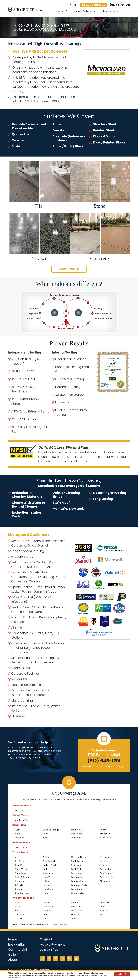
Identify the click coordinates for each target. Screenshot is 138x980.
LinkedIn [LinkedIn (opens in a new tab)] (69, 958)
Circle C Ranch (22, 877)
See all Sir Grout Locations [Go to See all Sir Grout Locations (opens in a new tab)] (56, 925)
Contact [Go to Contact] (125, 11)
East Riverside (49, 861)
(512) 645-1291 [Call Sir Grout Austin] (120, 5)
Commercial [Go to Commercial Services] (73, 11)
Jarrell (46, 919)
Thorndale (104, 903)
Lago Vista (48, 877)
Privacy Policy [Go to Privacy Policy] (89, 973)
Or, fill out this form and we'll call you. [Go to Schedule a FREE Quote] (104, 767)
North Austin (77, 861)
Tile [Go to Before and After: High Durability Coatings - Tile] (39, 206)
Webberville (105, 869)
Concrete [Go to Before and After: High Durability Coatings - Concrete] (99, 258)
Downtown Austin (23, 893)
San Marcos (77, 838)
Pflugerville (76, 865)
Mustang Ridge (78, 857)
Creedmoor (20, 881)
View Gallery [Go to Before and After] (69, 269)
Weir (102, 915)
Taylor (74, 919)
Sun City (75, 915)
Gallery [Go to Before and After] (87, 11)
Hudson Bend (49, 865)
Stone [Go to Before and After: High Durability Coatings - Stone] (99, 206)
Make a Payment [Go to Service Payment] (52, 945)
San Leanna (77, 877)
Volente (103, 865)
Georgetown (49, 907)
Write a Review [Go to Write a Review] (70, 5)
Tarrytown (104, 857)
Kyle (45, 838)
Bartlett (18, 911)
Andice (18, 903)
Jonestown (48, 873)
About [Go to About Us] (97, 11)
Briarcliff (18, 865)
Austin (17, 830)
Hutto (46, 869)
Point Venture (78, 869)
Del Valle (19, 885)
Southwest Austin (79, 885)
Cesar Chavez (21, 847)
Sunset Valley (78, 893)
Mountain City (78, 830)
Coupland (19, 919)
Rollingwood (77, 873)
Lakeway (47, 881)
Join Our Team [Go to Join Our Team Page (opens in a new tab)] (51, 950)
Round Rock (77, 911)
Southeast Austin (79, 881)
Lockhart (19, 810)
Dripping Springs (51, 830)
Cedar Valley (21, 869)
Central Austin (21, 873)
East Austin (48, 857)
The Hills (103, 861)
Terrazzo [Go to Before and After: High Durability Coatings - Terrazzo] (39, 258)
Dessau (18, 889)
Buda (17, 834)
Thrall (102, 907)
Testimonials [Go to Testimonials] (110, 11)
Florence (47, 903)
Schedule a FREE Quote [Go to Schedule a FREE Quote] (93, 5)
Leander (47, 885)
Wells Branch (106, 873)
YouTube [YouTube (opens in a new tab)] (63, 958)
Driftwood (19, 838)
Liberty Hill (76, 907)
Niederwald (77, 834)
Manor (46, 893)
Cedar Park (20, 915)
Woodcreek (105, 838)
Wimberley (105, 834)
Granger (47, 911)
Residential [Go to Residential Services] (57, 11)
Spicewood (77, 889)
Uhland (103, 830)
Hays (45, 834)
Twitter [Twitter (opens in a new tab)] (56, 958)
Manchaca (48, 889)
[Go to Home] (27, 9)
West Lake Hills (106, 877)
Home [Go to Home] (13, 939)
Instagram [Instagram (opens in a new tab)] (42, 958)
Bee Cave (19, 861)
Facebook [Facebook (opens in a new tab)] (49, 958)
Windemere (105, 881)
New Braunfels (21, 820)
